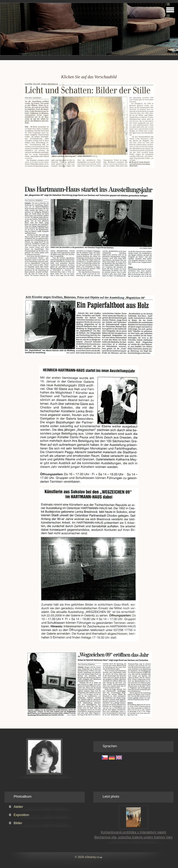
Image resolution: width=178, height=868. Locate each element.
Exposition (21, 815)
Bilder (18, 823)
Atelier (18, 807)
